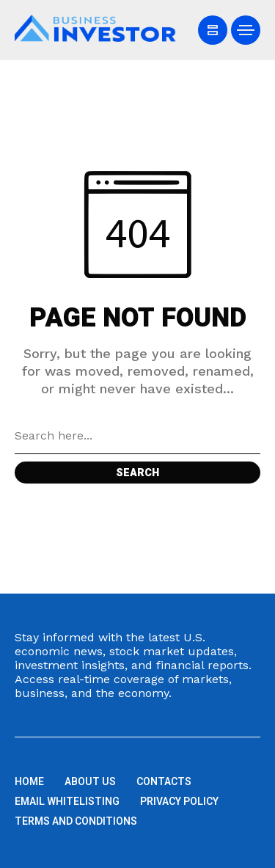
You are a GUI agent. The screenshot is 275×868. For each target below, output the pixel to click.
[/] (213, 30)
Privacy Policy (179, 802)
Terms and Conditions (76, 821)
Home (29, 782)
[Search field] (137, 436)
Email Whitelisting (67, 802)
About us (90, 782)
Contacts (164, 782)
